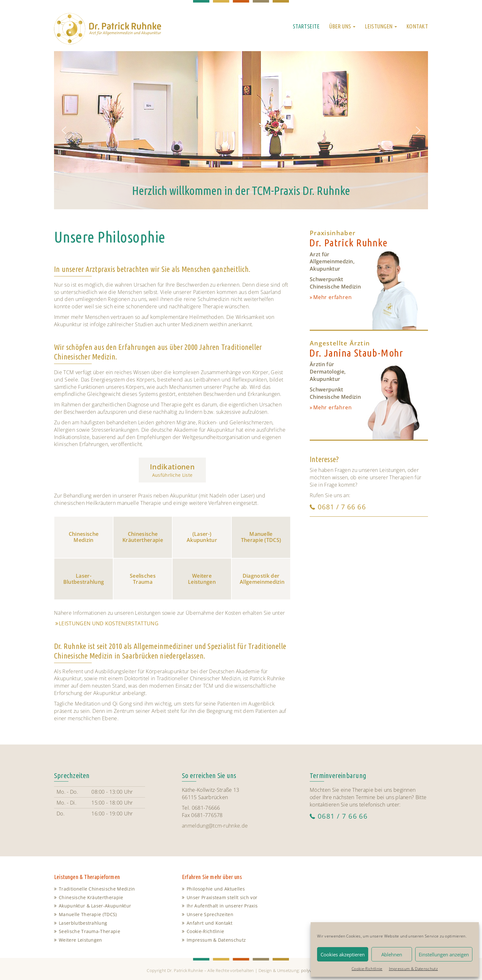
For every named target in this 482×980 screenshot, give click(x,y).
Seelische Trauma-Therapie (89, 931)
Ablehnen (392, 954)
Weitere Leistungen (202, 579)
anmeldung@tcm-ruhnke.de (215, 826)
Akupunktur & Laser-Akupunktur (95, 906)
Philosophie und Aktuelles (216, 889)
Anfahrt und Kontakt (210, 923)
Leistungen (381, 26)
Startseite (306, 26)
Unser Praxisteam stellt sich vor (222, 897)
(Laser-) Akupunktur (202, 537)
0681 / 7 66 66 (342, 507)
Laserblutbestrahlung (83, 923)
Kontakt (417, 26)
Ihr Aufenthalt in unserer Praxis (222, 906)
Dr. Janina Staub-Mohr (356, 353)
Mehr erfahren (332, 297)
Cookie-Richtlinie (367, 969)
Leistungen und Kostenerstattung (109, 623)
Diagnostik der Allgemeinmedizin (262, 579)
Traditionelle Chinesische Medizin (97, 889)
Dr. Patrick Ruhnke (348, 243)
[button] (64, 130)
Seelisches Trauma (143, 579)
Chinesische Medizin (84, 537)
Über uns (342, 26)
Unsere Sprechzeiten (210, 914)
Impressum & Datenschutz (413, 969)
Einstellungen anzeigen (444, 954)
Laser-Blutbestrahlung (84, 579)
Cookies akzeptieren (343, 954)
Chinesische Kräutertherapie (143, 537)
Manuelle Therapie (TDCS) (261, 537)
